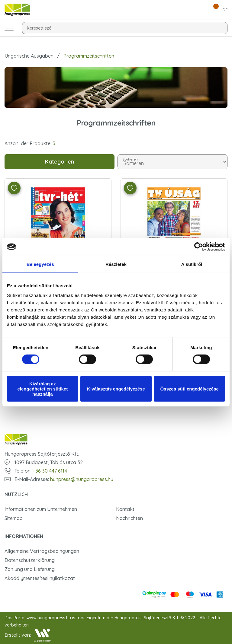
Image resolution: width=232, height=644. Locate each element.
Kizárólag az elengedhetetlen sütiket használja (42, 389)
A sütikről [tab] (192, 264)
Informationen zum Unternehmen (41, 509)
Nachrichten (129, 518)
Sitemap (14, 518)
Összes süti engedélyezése (189, 389)
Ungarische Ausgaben (29, 56)
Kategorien (60, 162)
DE (225, 10)
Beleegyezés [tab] (40, 264)
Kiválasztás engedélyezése (116, 389)
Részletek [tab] (116, 264)
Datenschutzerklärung (30, 560)
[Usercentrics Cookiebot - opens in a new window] (199, 247)
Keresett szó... (41, 28)
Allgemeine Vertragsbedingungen (42, 551)
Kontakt (125, 509)
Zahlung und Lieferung (30, 569)
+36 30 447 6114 (50, 471)
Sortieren (130, 159)
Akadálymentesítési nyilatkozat (40, 578)
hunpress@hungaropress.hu (82, 479)
